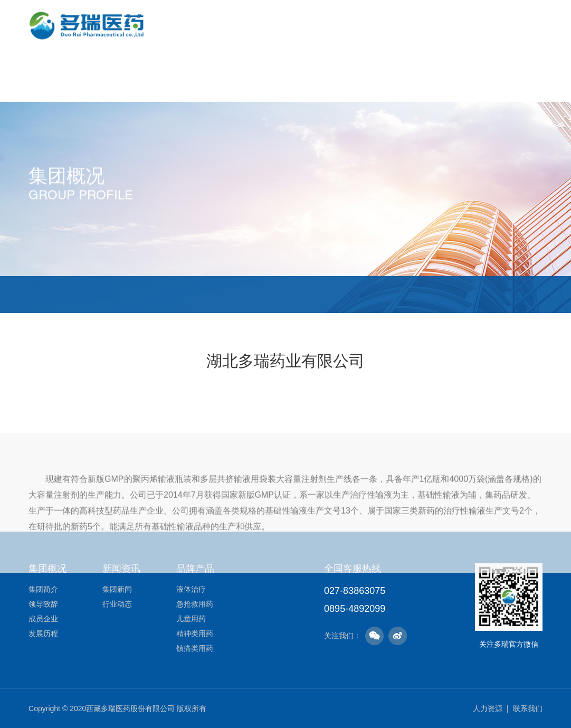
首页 (147, 81)
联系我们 (528, 708)
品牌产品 (333, 83)
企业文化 (236, 81)
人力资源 (430, 112)
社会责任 (382, 92)
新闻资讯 (284, 81)
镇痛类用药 (195, 648)
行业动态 (117, 604)
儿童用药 (191, 619)
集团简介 (66, 294)
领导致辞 (134, 294)
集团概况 (187, 81)
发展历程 (282, 294)
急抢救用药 (195, 604)
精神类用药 (195, 634)
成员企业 (205, 294)
